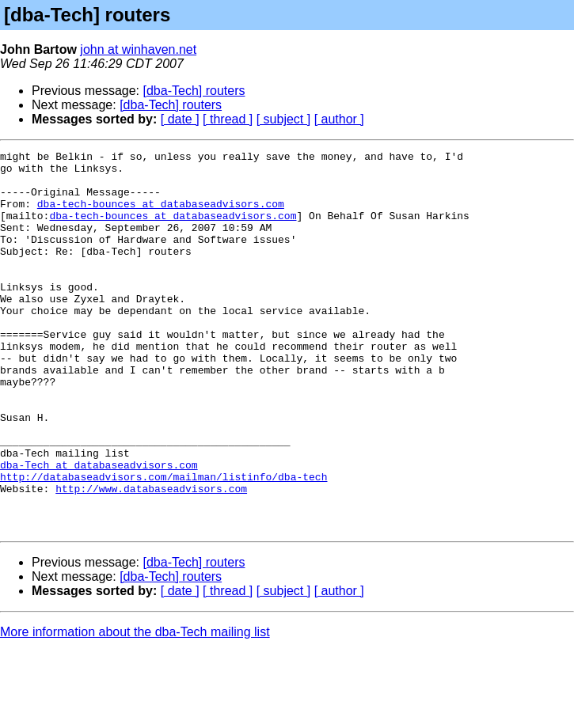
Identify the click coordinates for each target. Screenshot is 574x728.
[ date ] (180, 119)
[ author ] (339, 119)
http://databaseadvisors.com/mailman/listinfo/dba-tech (163, 543)
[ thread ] (228, 119)
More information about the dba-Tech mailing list (135, 708)
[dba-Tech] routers (194, 91)
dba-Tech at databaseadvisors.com (99, 529)
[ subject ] (283, 119)
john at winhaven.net (138, 49)
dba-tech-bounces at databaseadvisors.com (161, 215)
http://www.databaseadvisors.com (151, 557)
